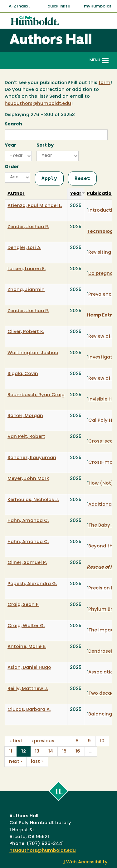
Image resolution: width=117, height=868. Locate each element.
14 (51, 751)
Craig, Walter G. (26, 626)
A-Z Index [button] (20, 6)
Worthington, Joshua (33, 353)
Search (13, 124)
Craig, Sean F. (23, 605)
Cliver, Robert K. (26, 332)
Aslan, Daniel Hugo (29, 668)
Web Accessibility (85, 862)
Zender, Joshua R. (28, 227)
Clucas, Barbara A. (29, 710)
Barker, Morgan (25, 416)
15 (64, 751)
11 (11, 751)
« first (16, 741)
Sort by (45, 145)
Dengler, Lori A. (24, 248)
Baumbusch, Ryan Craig (36, 395)
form (105, 83)
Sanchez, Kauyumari (32, 458)
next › (15, 762)
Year (10, 145)
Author (16, 194)
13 (37, 751)
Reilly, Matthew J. (28, 689)
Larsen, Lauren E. (27, 269)
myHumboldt (98, 6)
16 (78, 751)
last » (37, 762)
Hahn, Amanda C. (28, 521)
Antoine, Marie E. (27, 647)
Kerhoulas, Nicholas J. (33, 500)
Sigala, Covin (23, 374)
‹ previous (43, 741)
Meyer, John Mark (28, 479)
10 (102, 741)
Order (12, 167)
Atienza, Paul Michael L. (35, 206)
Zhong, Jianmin (26, 290)
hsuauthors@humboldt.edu (38, 104)
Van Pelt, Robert (26, 437)
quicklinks (59, 6)
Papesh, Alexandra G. (32, 584)
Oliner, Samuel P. (27, 563)
